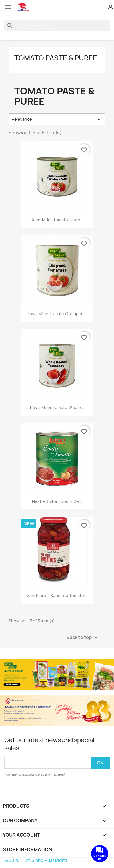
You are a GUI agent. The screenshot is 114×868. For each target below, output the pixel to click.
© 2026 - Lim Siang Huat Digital (36, 860)
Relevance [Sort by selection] (57, 119)
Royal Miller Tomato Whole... (57, 407)
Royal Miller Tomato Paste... (57, 220)
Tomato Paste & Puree (56, 58)
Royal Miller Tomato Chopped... (57, 314)
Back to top (83, 637)
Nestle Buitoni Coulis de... (57, 501)
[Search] (57, 26)
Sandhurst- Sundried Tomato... (57, 595)
